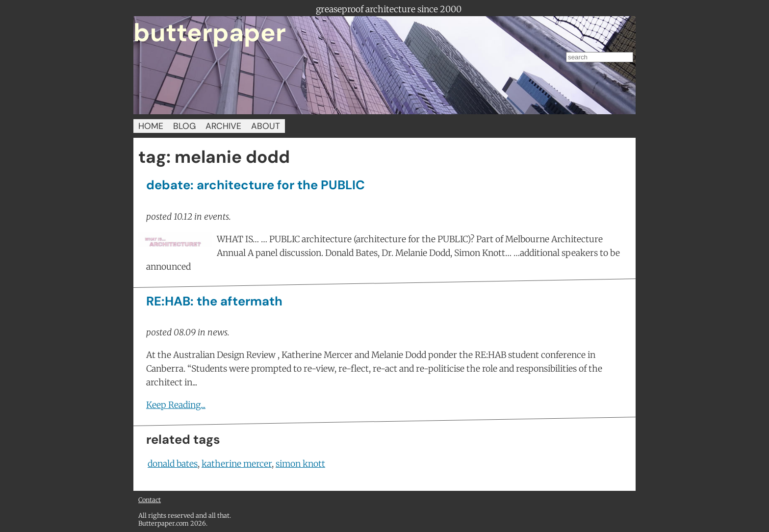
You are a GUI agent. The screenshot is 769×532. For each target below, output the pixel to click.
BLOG (184, 126)
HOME (151, 126)
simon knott (300, 464)
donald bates (173, 464)
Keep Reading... (176, 405)
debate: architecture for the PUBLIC (256, 185)
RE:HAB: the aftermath (214, 301)
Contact (150, 500)
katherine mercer (237, 464)
